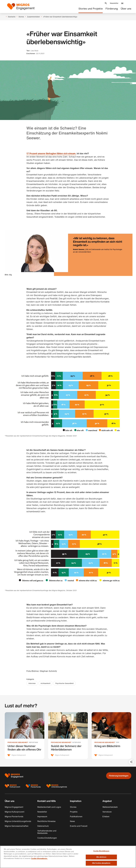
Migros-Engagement (14, 807)
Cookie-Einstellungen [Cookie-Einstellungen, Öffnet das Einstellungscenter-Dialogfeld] (101, 851)
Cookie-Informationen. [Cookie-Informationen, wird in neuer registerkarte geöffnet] (39, 858)
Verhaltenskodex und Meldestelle (47, 832)
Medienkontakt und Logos (49, 807)
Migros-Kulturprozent (15, 812)
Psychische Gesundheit (65, 683)
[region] (68, 857)
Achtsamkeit (45, 683)
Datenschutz (43, 826)
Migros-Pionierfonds (14, 817)
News (72, 821)
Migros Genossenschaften (17, 826)
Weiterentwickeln (110, 807)
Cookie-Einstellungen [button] (47, 838)
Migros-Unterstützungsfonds (18, 821)
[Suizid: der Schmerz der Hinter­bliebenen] (68, 736)
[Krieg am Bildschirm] (111, 736)
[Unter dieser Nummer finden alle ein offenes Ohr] (25, 736)
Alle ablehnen (101, 857)
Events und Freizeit (79, 826)
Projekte (74, 812)
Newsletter (114, 3)
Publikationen (76, 817)
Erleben (106, 817)
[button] (106, 3)
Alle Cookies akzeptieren (101, 863)
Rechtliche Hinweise (46, 821)
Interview (32, 683)
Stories (73, 807)
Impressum (42, 817)
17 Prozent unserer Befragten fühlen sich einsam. (51, 153)
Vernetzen (107, 812)
